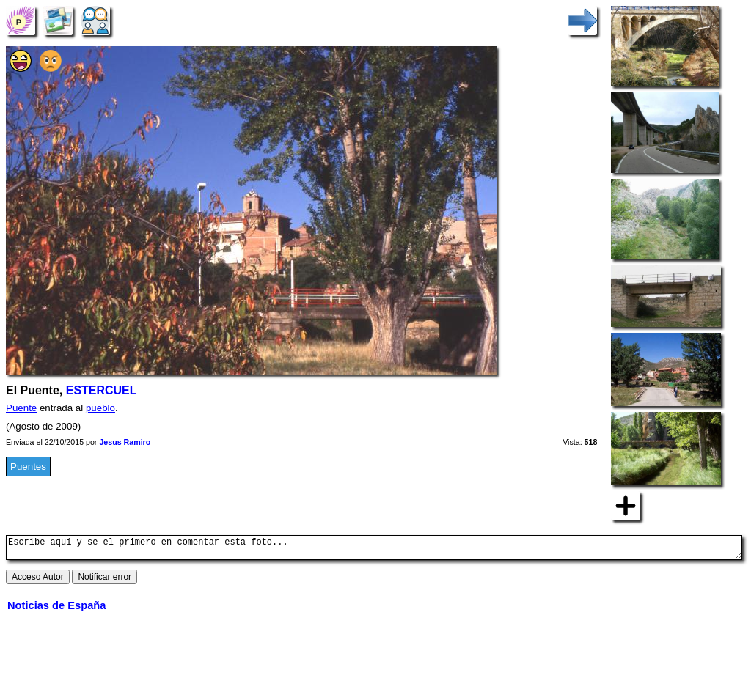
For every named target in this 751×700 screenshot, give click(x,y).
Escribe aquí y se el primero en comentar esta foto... (374, 550)
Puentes (28, 467)
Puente (21, 408)
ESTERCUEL (102, 390)
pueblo (100, 408)
